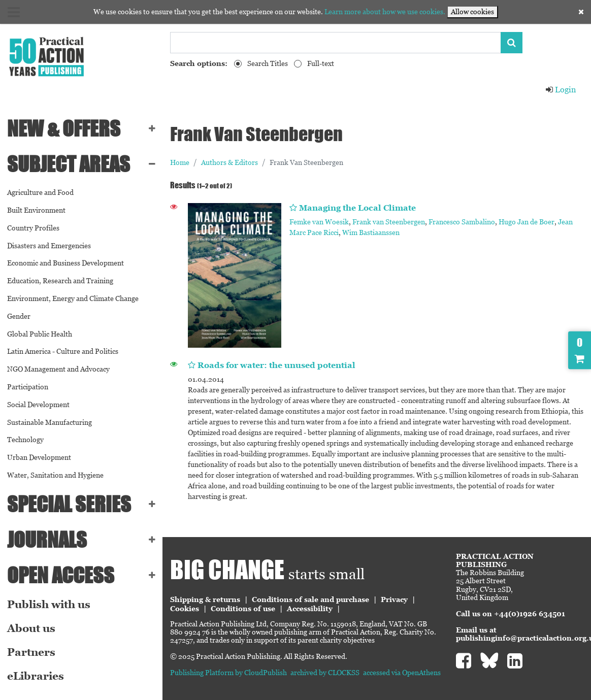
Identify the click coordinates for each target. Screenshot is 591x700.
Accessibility (310, 609)
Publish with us (49, 605)
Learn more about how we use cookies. (385, 12)
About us (31, 628)
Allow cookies (472, 12)
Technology (25, 440)
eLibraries (36, 676)
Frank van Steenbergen (389, 222)
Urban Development (39, 457)
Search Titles (268, 63)
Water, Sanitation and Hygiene (55, 475)
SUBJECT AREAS (69, 164)
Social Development (38, 405)
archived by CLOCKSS (325, 673)
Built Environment (36, 210)
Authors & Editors (229, 162)
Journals (47, 540)
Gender (19, 316)
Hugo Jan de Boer (527, 222)
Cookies (185, 609)
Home (180, 162)
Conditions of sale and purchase (310, 599)
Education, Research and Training (60, 281)
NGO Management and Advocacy (58, 369)
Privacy (394, 599)
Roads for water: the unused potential (276, 365)
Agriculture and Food (40, 192)
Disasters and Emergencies (49, 246)
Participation (28, 387)
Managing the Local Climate (357, 208)
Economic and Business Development (65, 263)
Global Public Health (40, 334)
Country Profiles (33, 228)
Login (561, 90)
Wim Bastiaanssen (371, 232)
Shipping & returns (205, 599)
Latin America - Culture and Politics (63, 351)
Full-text (321, 63)
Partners (31, 652)
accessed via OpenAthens (402, 673)
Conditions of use (243, 609)
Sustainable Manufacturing (50, 422)
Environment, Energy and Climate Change (73, 298)
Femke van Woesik (319, 222)
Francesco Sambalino (462, 222)
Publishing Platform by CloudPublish (228, 673)
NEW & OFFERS (64, 128)
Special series (69, 504)
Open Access (61, 575)
